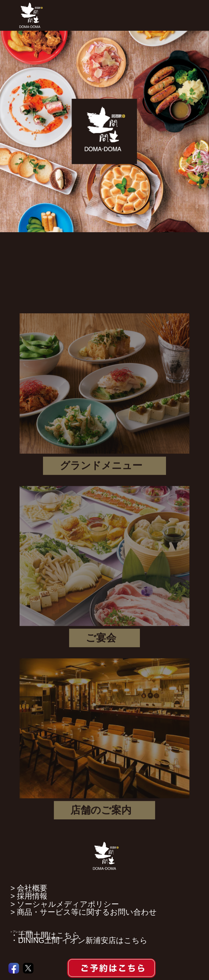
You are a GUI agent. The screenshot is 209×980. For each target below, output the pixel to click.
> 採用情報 (29, 896)
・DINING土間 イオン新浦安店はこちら (79, 940)
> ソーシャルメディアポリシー (65, 904)
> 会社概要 (29, 888)
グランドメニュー (101, 468)
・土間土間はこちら (45, 935)
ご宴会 (101, 640)
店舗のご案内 (101, 813)
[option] (104, 131)
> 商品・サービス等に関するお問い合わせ (84, 912)
